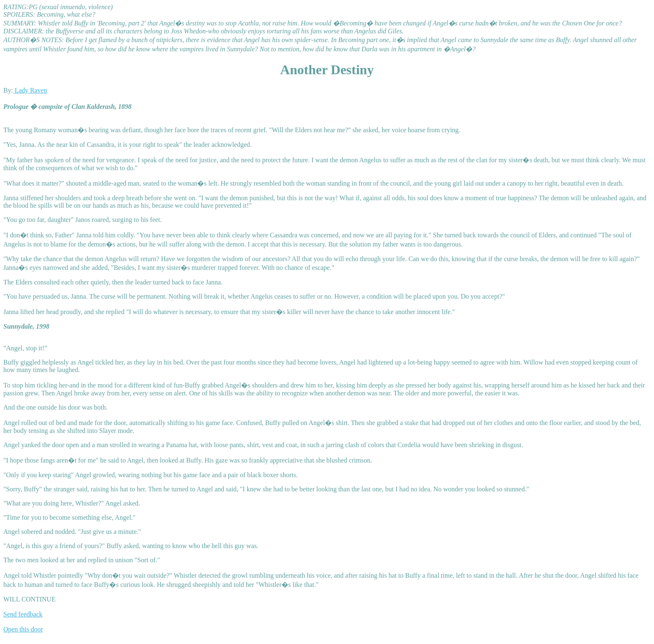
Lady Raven (30, 90)
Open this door (23, 629)
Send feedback (23, 614)
